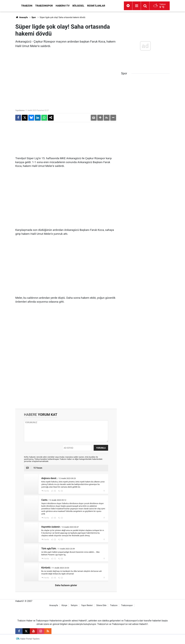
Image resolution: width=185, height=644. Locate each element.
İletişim (74, 606)
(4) (55, 579)
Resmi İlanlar (122, 6)
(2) (62, 519)
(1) (55, 559)
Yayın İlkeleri (87, 606)
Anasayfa (22, 17)
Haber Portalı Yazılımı (30, 640)
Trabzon (53, 6)
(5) (62, 559)
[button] (100, 118)
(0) (55, 492)
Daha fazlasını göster (66, 586)
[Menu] (150, 6)
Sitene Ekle (101, 606)
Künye (64, 606)
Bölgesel (104, 6)
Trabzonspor (70, 6)
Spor (34, 17)
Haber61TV (89, 6)
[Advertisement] (66, 385)
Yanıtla (46, 492)
